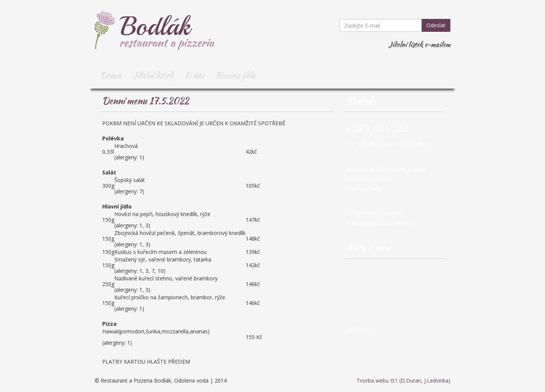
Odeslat (436, 25)
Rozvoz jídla (236, 75)
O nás (195, 75)
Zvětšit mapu (361, 329)
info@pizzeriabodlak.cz (394, 143)
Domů (111, 75)
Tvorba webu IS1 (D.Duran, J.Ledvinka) (403, 380)
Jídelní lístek (153, 75)
